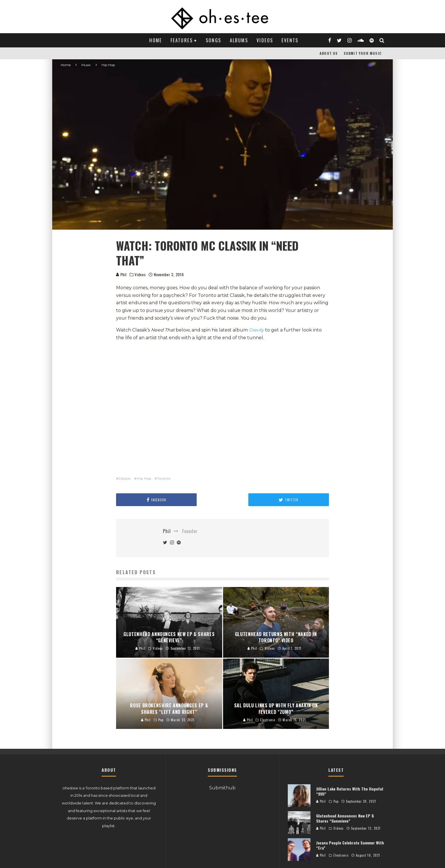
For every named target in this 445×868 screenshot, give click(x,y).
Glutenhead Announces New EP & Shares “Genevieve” (345, 818)
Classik (125, 479)
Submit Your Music (363, 53)
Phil (121, 274)
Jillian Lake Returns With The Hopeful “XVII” (350, 791)
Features (182, 40)
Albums (239, 40)
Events (290, 40)
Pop (336, 801)
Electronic (341, 855)
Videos (265, 40)
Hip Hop (144, 479)
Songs (214, 40)
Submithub (222, 788)
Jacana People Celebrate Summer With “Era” (350, 845)
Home (156, 40)
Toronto (164, 479)
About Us (329, 53)
